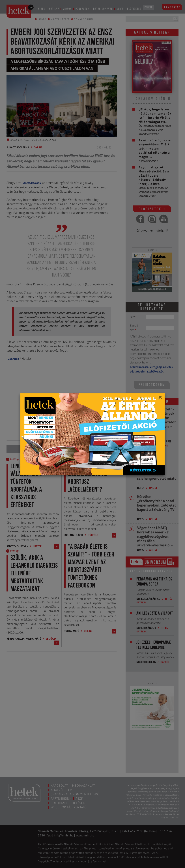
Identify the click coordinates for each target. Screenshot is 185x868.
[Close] (160, 398)
